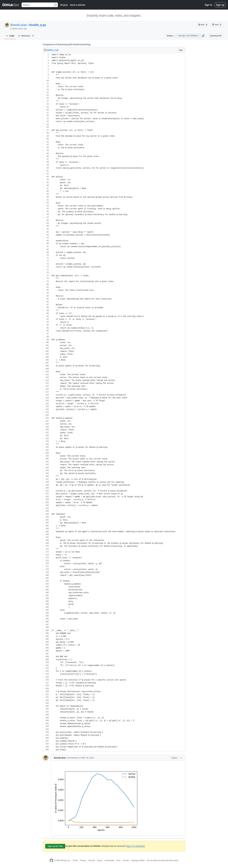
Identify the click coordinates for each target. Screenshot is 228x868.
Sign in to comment (136, 846)
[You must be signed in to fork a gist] (217, 25)
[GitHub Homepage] (51, 860)
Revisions (26, 36)
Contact (126, 860)
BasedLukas (19, 25)
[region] (114, 402)
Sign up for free (55, 846)
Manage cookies (138, 860)
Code (10, 36)
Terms (75, 860)
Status (100, 860)
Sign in (209, 5)
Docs (118, 860)
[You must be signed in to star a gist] (203, 25)
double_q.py (37, 25)
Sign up (220, 5)
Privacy (83, 860)
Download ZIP (216, 36)
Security (92, 860)
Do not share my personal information (163, 860)
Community (109, 860)
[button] (203, 36)
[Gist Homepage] (11, 5)
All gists (64, 5)
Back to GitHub (78, 5)
